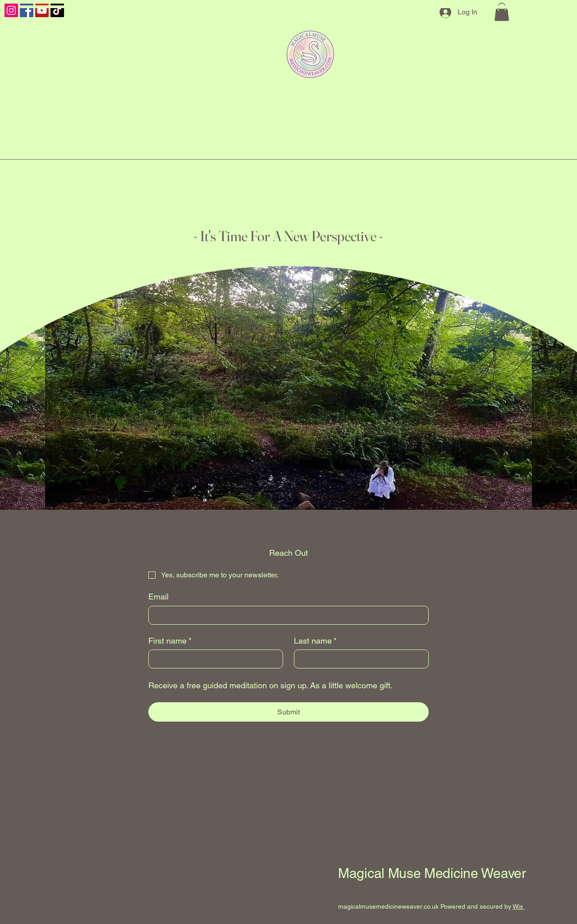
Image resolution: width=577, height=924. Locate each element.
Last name (315, 641)
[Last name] (359, 659)
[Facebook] (27, 10)
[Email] (286, 615)
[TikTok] (57, 10)
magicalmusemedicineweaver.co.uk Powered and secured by (425, 906)
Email (158, 597)
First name (170, 641)
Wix (518, 906)
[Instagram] (11, 10)
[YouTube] (42, 10)
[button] (502, 12)
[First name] (213, 659)
